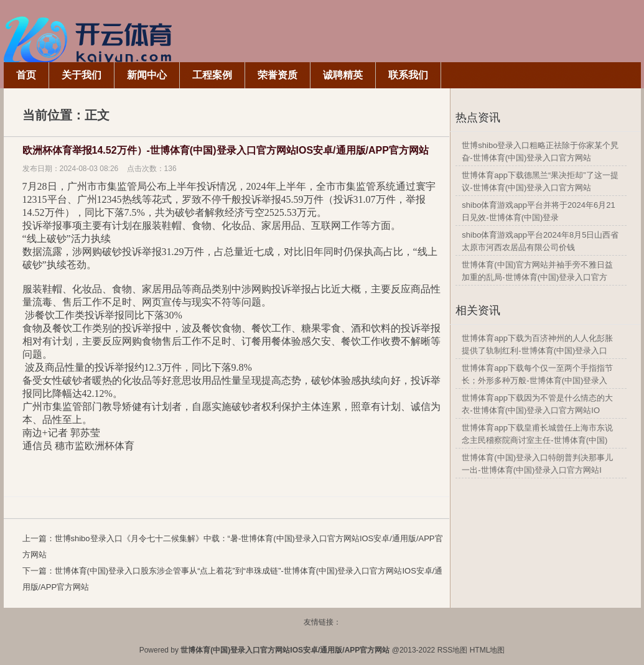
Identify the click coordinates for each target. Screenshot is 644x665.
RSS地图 (453, 650)
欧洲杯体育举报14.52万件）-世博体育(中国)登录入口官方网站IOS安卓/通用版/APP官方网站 (226, 150)
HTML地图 (488, 650)
